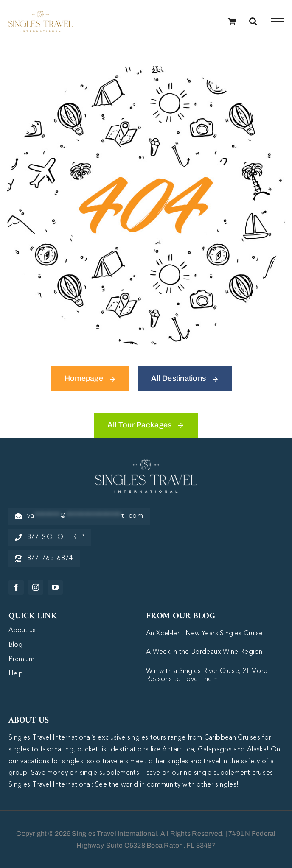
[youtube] (55, 587)
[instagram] (36, 587)
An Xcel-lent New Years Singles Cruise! (206, 634)
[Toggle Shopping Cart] (232, 21)
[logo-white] (146, 463)
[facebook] (16, 587)
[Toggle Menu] (277, 22)
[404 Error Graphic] (146, 70)
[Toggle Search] (253, 21)
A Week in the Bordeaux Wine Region (204, 652)
